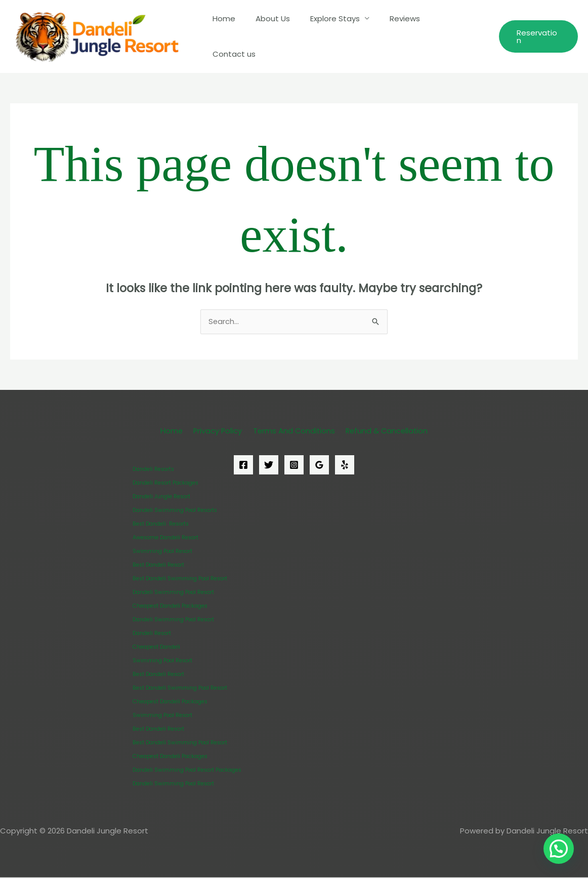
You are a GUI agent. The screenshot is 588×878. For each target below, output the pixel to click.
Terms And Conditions (292, 431)
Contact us (458, 36)
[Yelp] (345, 465)
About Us (284, 36)
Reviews (406, 36)
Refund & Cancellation (383, 431)
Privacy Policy (218, 431)
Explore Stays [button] (342, 36)
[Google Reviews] (319, 465)
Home (241, 36)
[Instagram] (294, 465)
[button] (538, 36)
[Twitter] (269, 465)
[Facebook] (243, 465)
